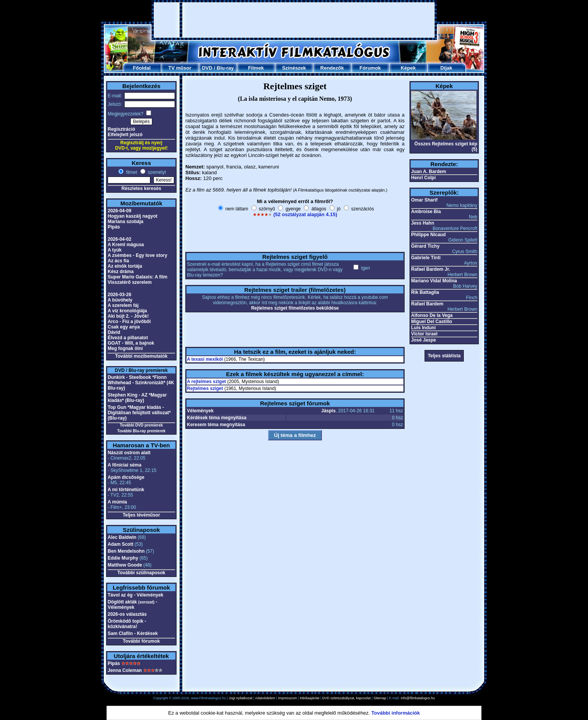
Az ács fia (118, 261)
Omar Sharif (424, 200)
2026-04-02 (119, 239)
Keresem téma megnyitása (216, 425)
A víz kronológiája (127, 311)
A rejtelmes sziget (207, 382)
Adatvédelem (265, 698)
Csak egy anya (124, 327)
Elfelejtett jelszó (125, 135)
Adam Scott (121, 544)
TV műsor (180, 68)
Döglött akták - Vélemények (132, 605)
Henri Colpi (423, 178)
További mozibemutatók (141, 356)
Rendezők (332, 68)
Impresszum (287, 698)
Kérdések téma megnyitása (217, 418)
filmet (131, 172)
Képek (408, 68)
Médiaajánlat (309, 698)
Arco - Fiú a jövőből (129, 322)
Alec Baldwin (122, 537)
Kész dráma (121, 272)
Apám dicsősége (126, 477)
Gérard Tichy (425, 246)
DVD (207, 68)
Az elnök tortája (125, 266)
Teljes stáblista (444, 356)
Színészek (294, 68)
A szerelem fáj (123, 305)
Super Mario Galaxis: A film (137, 277)
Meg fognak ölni (125, 348)
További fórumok (141, 641)
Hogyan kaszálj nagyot (132, 216)
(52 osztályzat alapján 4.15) (305, 214)
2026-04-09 (119, 211)
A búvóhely (120, 300)
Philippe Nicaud (428, 235)
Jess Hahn (423, 223)
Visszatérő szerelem (130, 282)
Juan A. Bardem (429, 172)
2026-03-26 (119, 295)
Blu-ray (225, 68)
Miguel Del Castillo (432, 322)
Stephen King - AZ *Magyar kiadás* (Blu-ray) (137, 398)
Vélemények (200, 411)
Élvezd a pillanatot (128, 338)
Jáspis (328, 411)
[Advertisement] (294, 20)
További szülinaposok (141, 573)
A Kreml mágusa (126, 245)
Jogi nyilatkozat (241, 698)
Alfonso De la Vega (432, 315)
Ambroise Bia (426, 212)
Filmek (256, 68)
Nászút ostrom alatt (129, 453)
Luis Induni (423, 328)
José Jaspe (424, 340)
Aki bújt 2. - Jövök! (128, 316)
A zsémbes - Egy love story (137, 255)
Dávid (114, 332)
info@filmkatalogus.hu (418, 698)
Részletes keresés (141, 188)
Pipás (114, 227)
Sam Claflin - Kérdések (133, 633)
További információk (396, 713)
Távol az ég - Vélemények (136, 595)
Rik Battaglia (425, 292)
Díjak (446, 68)
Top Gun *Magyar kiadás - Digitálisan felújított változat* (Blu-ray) (139, 413)
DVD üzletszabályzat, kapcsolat (346, 698)
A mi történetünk (126, 490)
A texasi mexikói (205, 359)
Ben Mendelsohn (126, 551)
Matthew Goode (125, 565)
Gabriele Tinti (426, 258)
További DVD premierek (141, 425)
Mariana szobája (126, 222)
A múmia (117, 502)
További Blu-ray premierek (141, 431)
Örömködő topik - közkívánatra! (127, 624)
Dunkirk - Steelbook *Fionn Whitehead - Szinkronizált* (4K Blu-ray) (141, 383)
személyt (156, 172)
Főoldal (142, 68)
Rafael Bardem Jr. (431, 269)
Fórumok (370, 68)
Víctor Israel (424, 334)
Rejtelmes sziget (205, 388)
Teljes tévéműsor (141, 515)
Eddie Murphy (123, 558)
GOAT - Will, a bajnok (131, 343)
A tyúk (115, 250)
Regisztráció (121, 129)
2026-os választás (127, 614)
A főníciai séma (125, 465)
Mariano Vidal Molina (434, 281)
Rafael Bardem (427, 304)
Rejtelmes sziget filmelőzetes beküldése (295, 308)
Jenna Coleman (125, 670)
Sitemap (380, 698)
